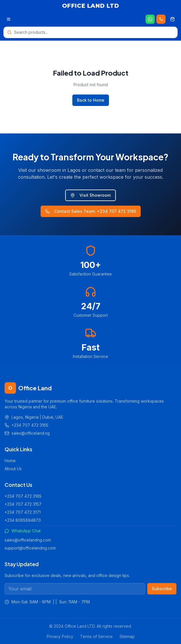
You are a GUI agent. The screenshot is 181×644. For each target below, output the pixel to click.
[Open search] (90, 32)
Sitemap (127, 636)
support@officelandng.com (30, 548)
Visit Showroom (90, 195)
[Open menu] (9, 19)
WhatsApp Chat (23, 531)
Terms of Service (96, 636)
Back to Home (91, 100)
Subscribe (162, 589)
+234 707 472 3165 (23, 496)
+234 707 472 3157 (23, 504)
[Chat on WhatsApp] (150, 19)
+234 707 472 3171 (23, 512)
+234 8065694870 (23, 520)
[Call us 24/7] (161, 19)
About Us (13, 469)
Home (10, 461)
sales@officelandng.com (28, 540)
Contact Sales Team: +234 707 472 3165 (91, 211)
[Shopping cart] (172, 19)
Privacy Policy (60, 636)
